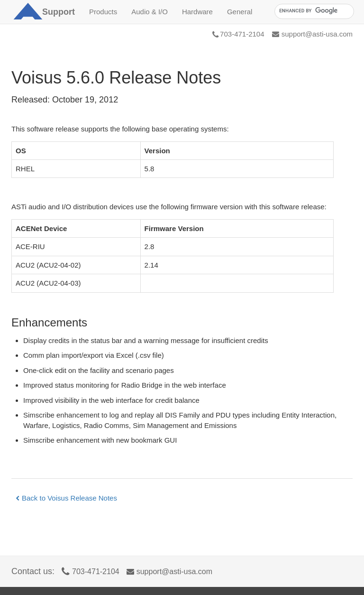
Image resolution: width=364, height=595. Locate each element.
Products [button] (103, 12)
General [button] (240, 12)
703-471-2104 (238, 34)
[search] (313, 11)
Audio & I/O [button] (150, 12)
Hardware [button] (197, 12)
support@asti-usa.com (312, 34)
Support (59, 12)
